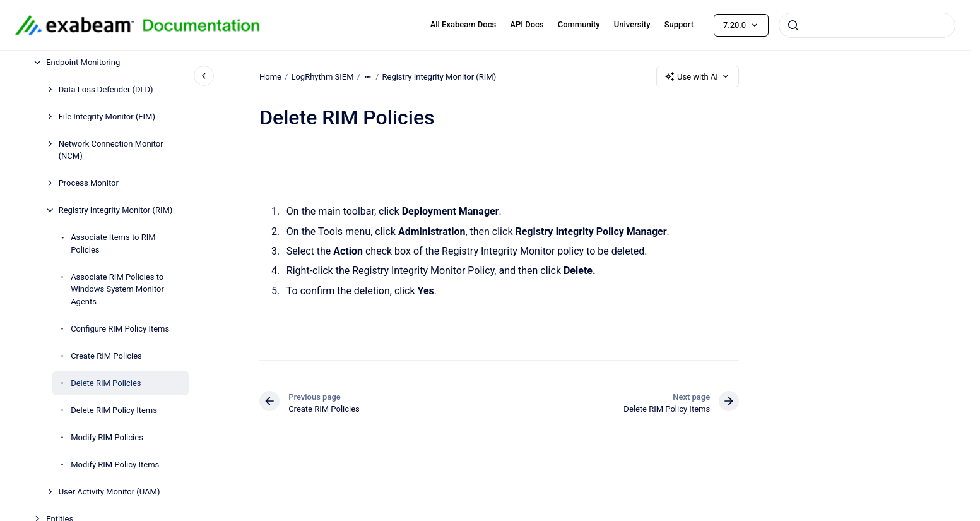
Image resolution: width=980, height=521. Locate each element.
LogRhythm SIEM (322, 76)
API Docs (527, 24)
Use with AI (698, 76)
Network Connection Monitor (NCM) (111, 150)
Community (579, 24)
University (632, 24)
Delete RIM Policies (106, 383)
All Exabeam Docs (463, 24)
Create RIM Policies (106, 356)
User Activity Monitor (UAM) (109, 492)
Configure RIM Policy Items (120, 329)
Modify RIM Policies (107, 437)
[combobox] (867, 25)
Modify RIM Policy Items (115, 464)
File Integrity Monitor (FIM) (107, 117)
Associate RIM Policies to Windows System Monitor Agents (117, 289)
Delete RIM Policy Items (114, 410)
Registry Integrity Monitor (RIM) (116, 210)
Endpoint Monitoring (83, 62)
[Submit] (793, 25)
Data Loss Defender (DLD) (106, 89)
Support (679, 24)
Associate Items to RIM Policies (113, 243)
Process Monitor (89, 183)
